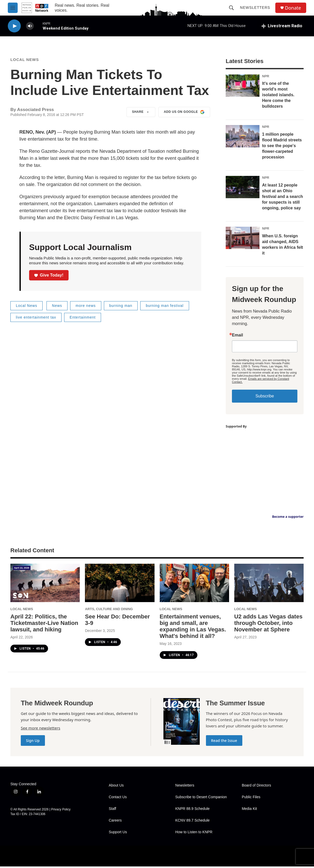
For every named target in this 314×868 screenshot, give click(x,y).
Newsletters (255, 8)
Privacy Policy (61, 811)
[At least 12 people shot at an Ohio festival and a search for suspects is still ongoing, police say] (243, 189)
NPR (266, 78)
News (57, 307)
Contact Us (118, 799)
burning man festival (165, 307)
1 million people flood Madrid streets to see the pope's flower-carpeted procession (282, 147)
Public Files (251, 799)
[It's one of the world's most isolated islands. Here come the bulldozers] (243, 87)
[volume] (30, 26)
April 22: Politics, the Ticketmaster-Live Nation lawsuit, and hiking (44, 625)
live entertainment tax (36, 319)
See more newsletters (41, 729)
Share (141, 114)
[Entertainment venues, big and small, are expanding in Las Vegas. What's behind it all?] (194, 585)
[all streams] (282, 26)
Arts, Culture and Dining (109, 611)
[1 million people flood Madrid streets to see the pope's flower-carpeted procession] (243, 138)
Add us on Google (184, 114)
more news (86, 307)
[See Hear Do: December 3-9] (120, 585)
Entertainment (83, 319)
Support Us (118, 834)
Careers (115, 822)
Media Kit (249, 810)
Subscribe (265, 398)
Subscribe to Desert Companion (201, 799)
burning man (121, 307)
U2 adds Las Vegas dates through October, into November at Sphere (268, 625)
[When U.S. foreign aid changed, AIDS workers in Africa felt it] (243, 239)
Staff (113, 810)
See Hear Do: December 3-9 (117, 621)
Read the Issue (224, 742)
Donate (293, 8)
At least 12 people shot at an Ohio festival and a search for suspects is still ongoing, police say (282, 198)
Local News (25, 61)
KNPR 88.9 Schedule (192, 810)
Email (238, 337)
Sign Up (33, 742)
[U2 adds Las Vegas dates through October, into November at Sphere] (269, 585)
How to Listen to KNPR (194, 834)
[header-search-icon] (231, 8)
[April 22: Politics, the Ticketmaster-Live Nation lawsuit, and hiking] (45, 585)
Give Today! (49, 277)
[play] (14, 26)
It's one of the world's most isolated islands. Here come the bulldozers (278, 96)
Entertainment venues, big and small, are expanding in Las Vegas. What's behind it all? (193, 628)
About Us (116, 787)
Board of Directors (256, 787)
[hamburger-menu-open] (13, 8)
